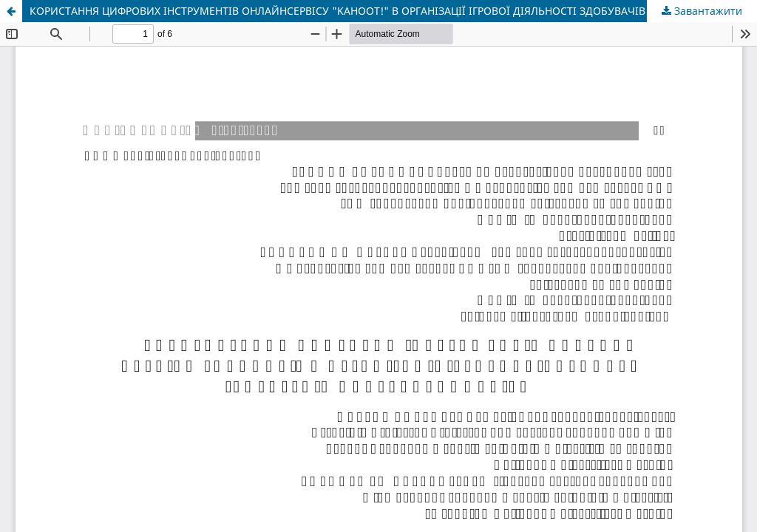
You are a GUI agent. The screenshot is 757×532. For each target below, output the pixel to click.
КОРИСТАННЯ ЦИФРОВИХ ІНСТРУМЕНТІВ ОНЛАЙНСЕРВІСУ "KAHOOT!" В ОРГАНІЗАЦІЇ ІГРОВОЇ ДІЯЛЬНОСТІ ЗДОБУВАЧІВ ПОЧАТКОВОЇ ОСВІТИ (393, 11)
